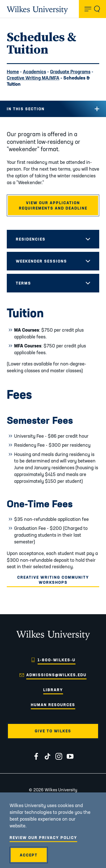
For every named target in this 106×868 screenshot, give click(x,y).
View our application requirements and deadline (53, 205)
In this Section (26, 109)
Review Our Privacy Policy (43, 838)
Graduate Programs (70, 71)
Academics (34, 71)
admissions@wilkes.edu (56, 675)
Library (53, 690)
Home (13, 71)
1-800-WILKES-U (57, 660)
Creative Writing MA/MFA (33, 78)
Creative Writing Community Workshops (53, 580)
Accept (29, 855)
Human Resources (53, 705)
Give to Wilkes (53, 731)
